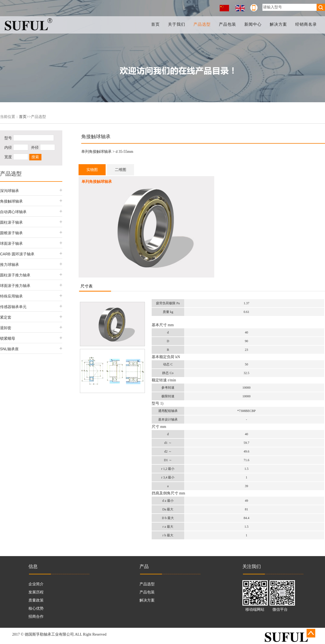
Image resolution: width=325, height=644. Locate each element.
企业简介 (36, 584)
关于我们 (177, 24)
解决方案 (278, 24)
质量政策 (36, 600)
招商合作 (36, 617)
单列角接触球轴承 (96, 152)
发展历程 (36, 592)
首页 (155, 24)
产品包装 (227, 24)
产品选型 (202, 24)
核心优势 (36, 608)
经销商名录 (306, 24)
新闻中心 (253, 24)
